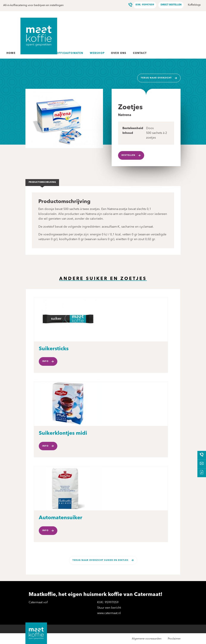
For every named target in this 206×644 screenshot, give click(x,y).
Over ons (119, 53)
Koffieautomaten (69, 53)
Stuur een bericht (109, 608)
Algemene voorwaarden (147, 639)
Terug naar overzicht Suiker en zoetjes (100, 560)
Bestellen (128, 155)
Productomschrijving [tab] (42, 182)
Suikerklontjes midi (63, 433)
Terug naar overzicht (156, 78)
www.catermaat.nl (109, 613)
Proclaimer (174, 639)
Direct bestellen (171, 5)
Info (45, 361)
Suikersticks (54, 349)
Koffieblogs (194, 5)
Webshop (97, 53)
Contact (140, 53)
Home (11, 53)
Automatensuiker (61, 518)
